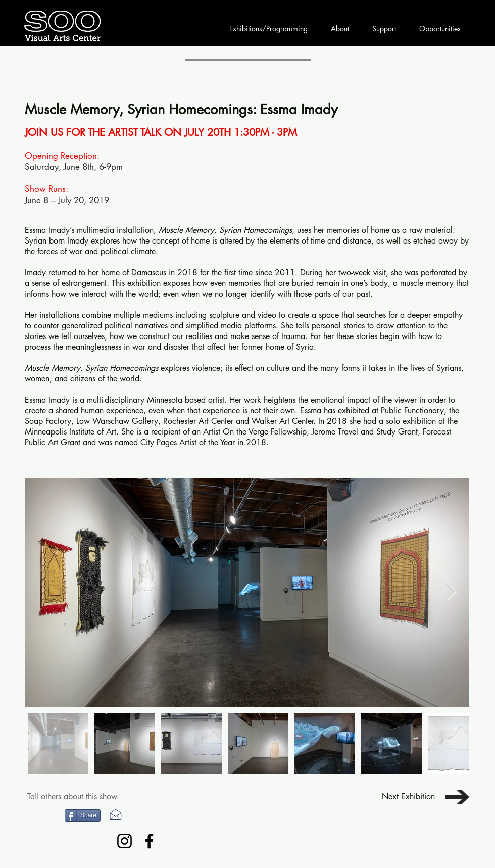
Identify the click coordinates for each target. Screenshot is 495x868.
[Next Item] (452, 593)
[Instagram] (125, 841)
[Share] (83, 815)
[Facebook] (149, 841)
